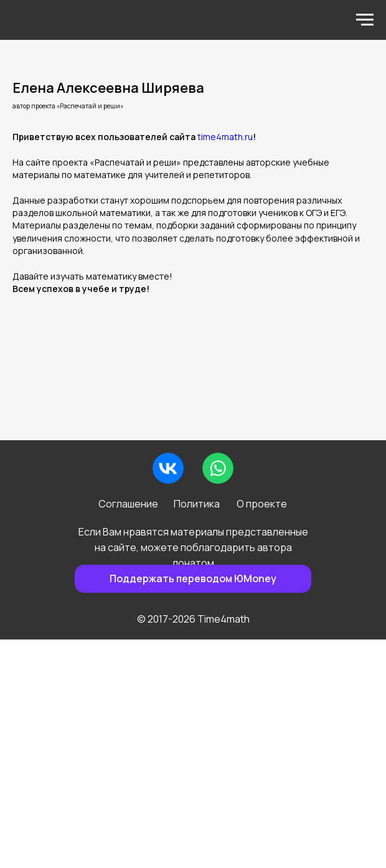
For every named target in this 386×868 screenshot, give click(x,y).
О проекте (262, 504)
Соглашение (128, 504)
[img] (168, 468)
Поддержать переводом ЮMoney (193, 578)
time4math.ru (225, 137)
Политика (197, 504)
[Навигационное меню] (365, 20)
